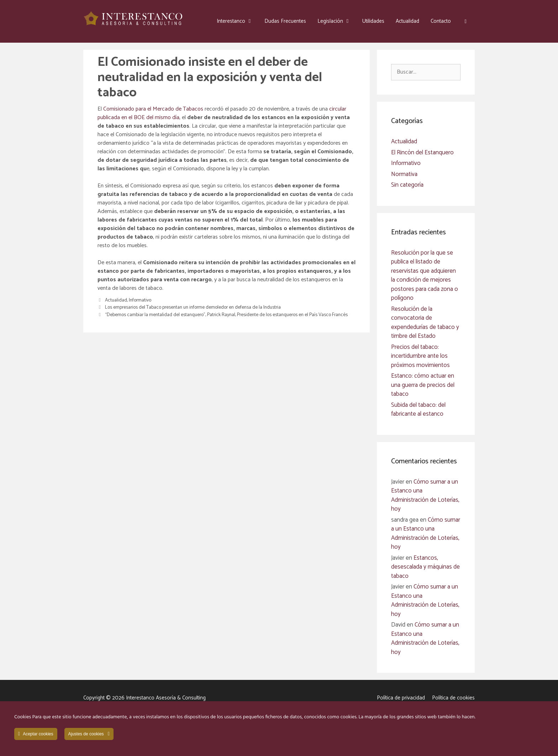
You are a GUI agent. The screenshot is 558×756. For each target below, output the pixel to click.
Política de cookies (453, 698)
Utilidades (373, 21)
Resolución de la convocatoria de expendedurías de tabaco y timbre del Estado (425, 323)
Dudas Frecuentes (285, 21)
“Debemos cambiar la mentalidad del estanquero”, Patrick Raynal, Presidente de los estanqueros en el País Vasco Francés (226, 315)
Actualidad (407, 21)
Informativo (140, 300)
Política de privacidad (401, 698)
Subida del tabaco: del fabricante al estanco (418, 410)
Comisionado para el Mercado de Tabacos (153, 109)
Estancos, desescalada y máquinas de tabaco (425, 567)
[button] (466, 21)
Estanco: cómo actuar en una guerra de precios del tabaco (423, 385)
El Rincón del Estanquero (422, 153)
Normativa (404, 174)
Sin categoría (407, 185)
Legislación (337, 21)
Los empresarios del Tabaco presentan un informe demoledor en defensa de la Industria (193, 307)
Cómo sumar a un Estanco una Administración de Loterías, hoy (425, 496)
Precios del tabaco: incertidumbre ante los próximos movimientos (420, 356)
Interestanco (238, 21)
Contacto (441, 21)
